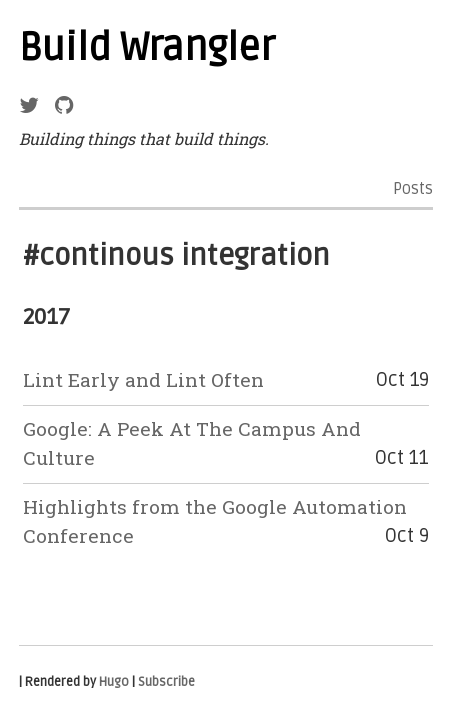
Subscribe (166, 682)
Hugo (114, 682)
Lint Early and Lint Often (143, 379)
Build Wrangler (147, 48)
